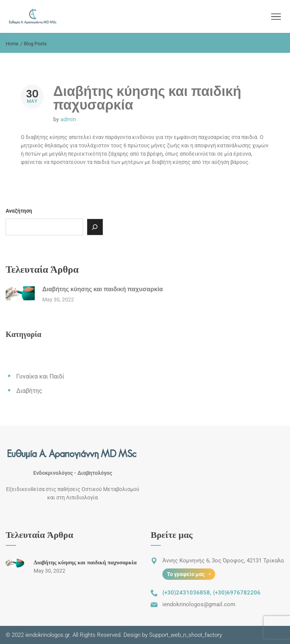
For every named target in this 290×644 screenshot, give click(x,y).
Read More (54, 182)
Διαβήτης (29, 391)
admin (68, 119)
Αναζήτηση (19, 211)
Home (12, 44)
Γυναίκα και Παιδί (40, 376)
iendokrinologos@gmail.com (199, 604)
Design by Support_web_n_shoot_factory (172, 635)
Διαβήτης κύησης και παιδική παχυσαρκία (147, 98)
